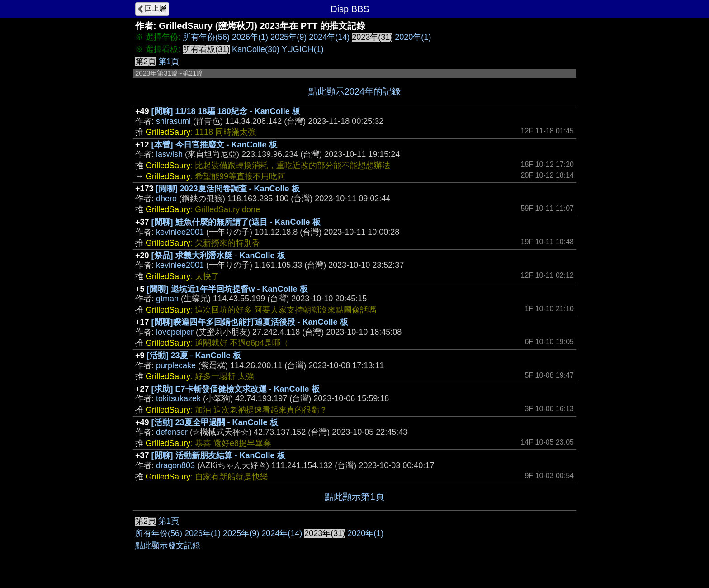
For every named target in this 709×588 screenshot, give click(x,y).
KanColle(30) (256, 49)
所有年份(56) (206, 37)
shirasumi (173, 121)
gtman (167, 299)
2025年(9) (288, 37)
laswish (169, 154)
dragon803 (175, 465)
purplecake (176, 365)
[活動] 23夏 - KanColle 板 (194, 356)
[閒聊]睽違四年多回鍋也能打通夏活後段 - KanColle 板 (250, 322)
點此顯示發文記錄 (168, 545)
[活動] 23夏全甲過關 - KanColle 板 (215, 422)
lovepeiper (175, 332)
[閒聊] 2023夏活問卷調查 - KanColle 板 (228, 189)
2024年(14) (329, 37)
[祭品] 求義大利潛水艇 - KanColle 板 (218, 256)
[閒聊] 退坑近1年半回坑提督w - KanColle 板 (227, 289)
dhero (166, 199)
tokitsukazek (178, 398)
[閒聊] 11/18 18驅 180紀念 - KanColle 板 (226, 111)
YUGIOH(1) (303, 49)
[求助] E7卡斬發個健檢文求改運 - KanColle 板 (236, 389)
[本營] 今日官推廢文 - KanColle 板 (214, 145)
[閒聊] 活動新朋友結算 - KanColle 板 (218, 455)
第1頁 (169, 62)
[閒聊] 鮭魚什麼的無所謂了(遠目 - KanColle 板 (236, 222)
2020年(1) (413, 37)
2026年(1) (250, 37)
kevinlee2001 (180, 232)
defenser (172, 432)
